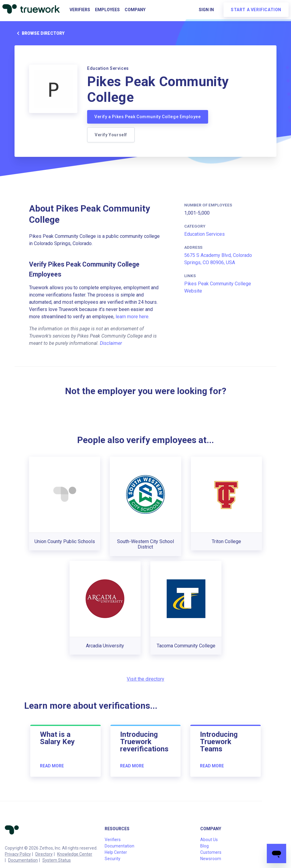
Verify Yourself (111, 135)
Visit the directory (145, 679)
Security (113, 859)
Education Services (204, 234)
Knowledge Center (75, 854)
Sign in (206, 10)
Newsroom (211, 859)
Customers (211, 852)
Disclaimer (111, 343)
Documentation (23, 860)
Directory (44, 854)
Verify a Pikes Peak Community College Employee (148, 117)
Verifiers (80, 10)
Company (135, 10)
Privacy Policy (18, 854)
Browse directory (39, 33)
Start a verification (256, 10)
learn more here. (132, 317)
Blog (204, 846)
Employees (107, 10)
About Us (209, 840)
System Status (57, 860)
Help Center (116, 852)
